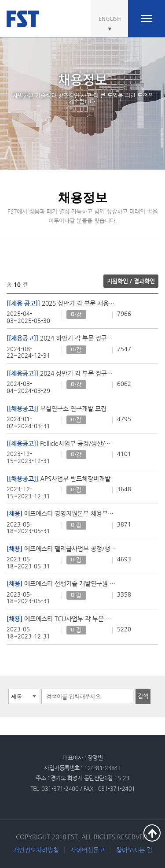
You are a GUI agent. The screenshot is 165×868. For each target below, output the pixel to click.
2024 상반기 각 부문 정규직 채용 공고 (61, 373)
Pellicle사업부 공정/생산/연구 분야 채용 (61, 443)
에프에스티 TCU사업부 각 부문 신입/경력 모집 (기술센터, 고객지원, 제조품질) (61, 619)
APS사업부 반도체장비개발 (59, 479)
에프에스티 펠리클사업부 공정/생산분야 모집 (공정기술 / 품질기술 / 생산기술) (61, 549)
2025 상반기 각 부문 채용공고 (61, 303)
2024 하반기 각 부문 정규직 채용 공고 (61, 338)
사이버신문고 (88, 850)
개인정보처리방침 (36, 850)
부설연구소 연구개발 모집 (57, 408)
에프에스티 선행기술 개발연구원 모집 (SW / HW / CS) (61, 583)
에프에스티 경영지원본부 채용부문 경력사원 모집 (61, 513)
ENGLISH (110, 19)
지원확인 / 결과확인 (131, 281)
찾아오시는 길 (134, 850)
